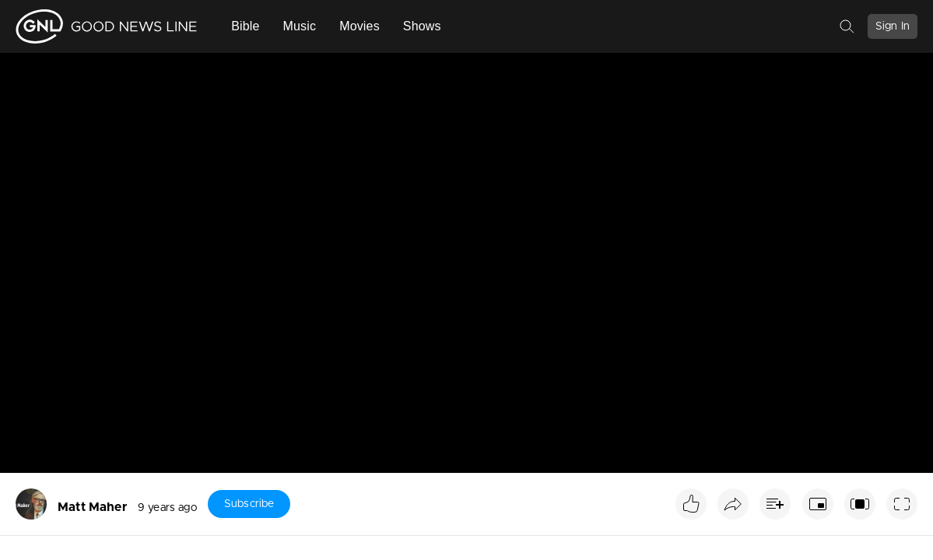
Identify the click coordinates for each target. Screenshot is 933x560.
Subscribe (249, 504)
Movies (360, 26)
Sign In (893, 26)
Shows (422, 26)
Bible (245, 26)
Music (300, 26)
